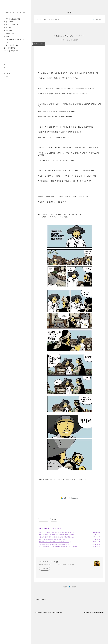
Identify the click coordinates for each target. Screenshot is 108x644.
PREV (64, 616)
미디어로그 (8, 96)
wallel (103, 641)
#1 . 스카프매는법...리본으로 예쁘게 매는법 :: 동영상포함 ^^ (57, 576)
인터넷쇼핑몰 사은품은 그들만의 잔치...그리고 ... (53, 568)
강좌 (7, 36)
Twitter (45, 641)
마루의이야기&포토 (12, 19)
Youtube (55, 641)
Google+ (61, 641)
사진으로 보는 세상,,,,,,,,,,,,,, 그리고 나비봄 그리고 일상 (57, 593)
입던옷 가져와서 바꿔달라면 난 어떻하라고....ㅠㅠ (54, 571)
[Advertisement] (15, 73)
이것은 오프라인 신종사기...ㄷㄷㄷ (48, 19)
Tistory (91, 641)
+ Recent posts (40, 629)
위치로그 (7, 99)
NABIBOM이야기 (11, 45)
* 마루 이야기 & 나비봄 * (15, 12)
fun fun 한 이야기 (11, 51)
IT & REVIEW (10, 33)
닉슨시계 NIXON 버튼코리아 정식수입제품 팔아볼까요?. (56, 561)
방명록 (6, 102)
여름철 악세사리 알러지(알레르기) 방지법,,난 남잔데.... (55, 566)
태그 (6, 93)
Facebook (50, 641)
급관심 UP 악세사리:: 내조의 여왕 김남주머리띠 (53, 573)
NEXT (74, 616)
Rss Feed (37, 641)
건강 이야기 (9, 48)
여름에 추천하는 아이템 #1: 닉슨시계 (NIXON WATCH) (55, 564)
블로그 (7, 28)
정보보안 (8, 31)
